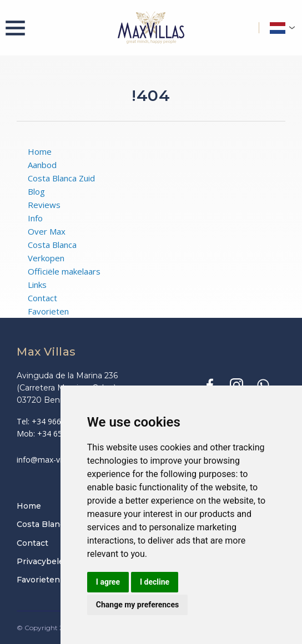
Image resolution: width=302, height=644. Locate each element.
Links (37, 285)
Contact (42, 298)
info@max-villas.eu (50, 460)
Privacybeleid (44, 561)
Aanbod (42, 165)
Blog (36, 191)
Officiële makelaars (64, 271)
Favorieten (48, 311)
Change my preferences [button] (137, 605)
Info (35, 218)
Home (40, 151)
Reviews (44, 205)
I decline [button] (155, 582)
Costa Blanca (52, 245)
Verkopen (46, 258)
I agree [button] (108, 582)
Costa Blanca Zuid (61, 178)
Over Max (47, 231)
